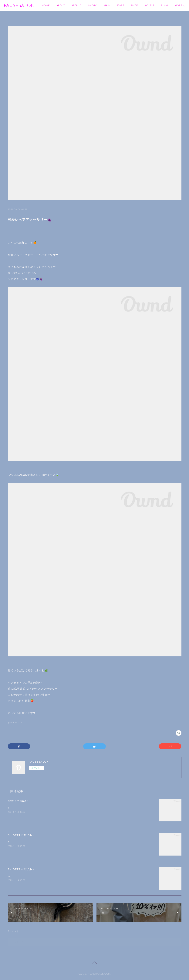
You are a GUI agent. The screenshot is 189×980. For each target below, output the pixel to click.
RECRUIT (77, 6)
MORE (165, 6)
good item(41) (15, 723)
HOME (46, 6)
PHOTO (93, 6)
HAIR (107, 6)
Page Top (94, 964)
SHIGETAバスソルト (21, 835)
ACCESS (149, 6)
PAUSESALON (19, 6)
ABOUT (61, 6)
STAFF (120, 6)
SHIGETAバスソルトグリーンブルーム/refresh (34, 842)
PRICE (134, 6)
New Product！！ (20, 801)
